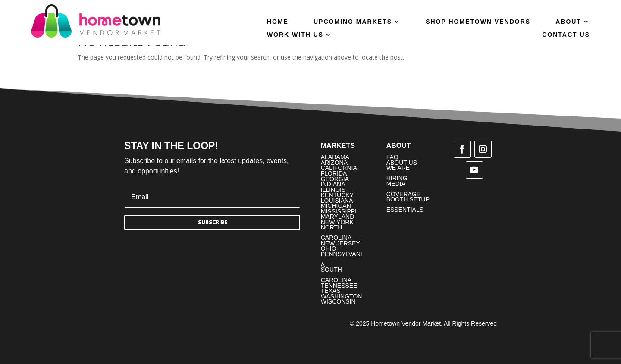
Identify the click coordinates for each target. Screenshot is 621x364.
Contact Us (566, 35)
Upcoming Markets (353, 22)
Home (278, 22)
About (568, 22)
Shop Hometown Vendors (478, 22)
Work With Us (295, 35)
